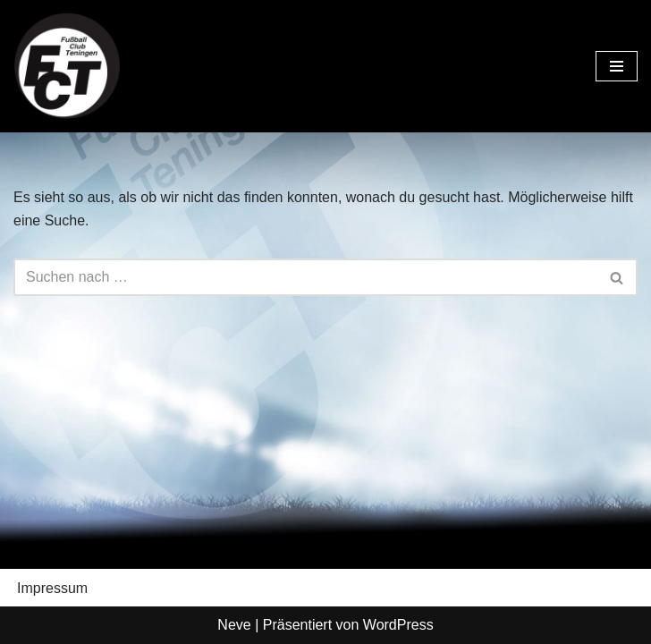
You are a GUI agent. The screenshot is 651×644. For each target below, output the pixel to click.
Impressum (52, 588)
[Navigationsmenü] (617, 66)
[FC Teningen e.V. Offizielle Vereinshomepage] (67, 66)
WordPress (398, 625)
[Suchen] (305, 277)
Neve (234, 625)
